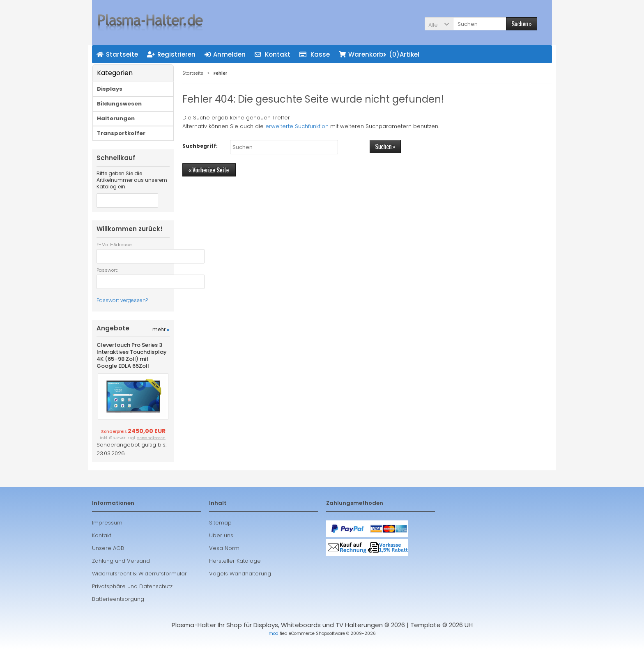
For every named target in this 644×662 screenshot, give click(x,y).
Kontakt (102, 549)
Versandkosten (151, 451)
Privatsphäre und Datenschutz (132, 599)
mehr (161, 342)
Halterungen (116, 118)
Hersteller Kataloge (235, 574)
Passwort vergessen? (122, 300)
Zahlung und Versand (121, 574)
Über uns (221, 549)
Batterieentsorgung (118, 612)
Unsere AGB (108, 561)
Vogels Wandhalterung (240, 587)
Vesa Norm (224, 561)
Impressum (107, 536)
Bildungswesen (119, 104)
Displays (110, 89)
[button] (439, 24)
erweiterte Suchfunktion (297, 126)
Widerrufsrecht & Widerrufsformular (139, 587)
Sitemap (220, 536)
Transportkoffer (121, 133)
